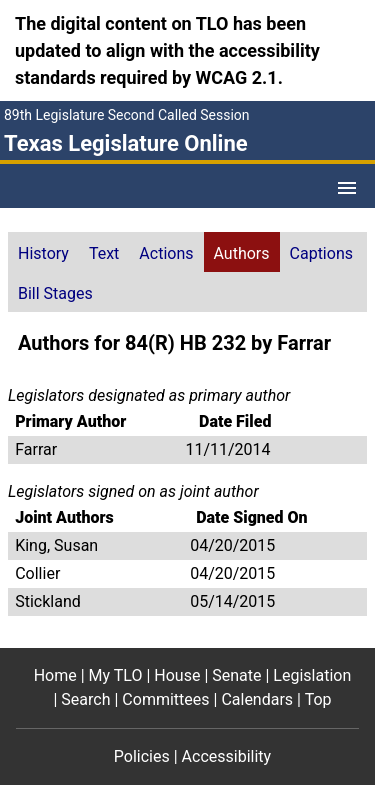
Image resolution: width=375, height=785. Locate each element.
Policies (142, 756)
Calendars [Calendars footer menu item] (257, 699)
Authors (242, 253)
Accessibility (227, 756)
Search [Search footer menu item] (85, 699)
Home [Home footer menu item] (55, 675)
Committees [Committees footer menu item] (165, 699)
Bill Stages (55, 293)
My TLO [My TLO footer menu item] (116, 675)
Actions (166, 253)
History (43, 253)
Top (318, 699)
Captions (321, 253)
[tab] (43, 252)
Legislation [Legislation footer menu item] (312, 675)
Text (104, 253)
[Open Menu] (347, 188)
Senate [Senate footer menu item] (236, 675)
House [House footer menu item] (177, 675)
